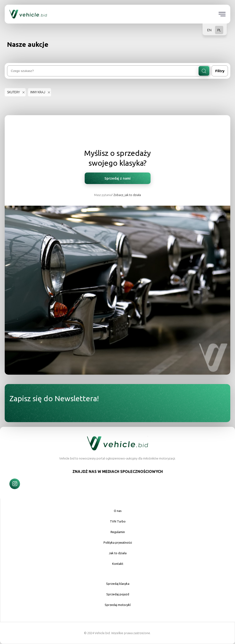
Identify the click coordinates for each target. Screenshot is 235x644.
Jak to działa (118, 553)
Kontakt (118, 564)
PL (219, 30)
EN (209, 30)
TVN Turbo (118, 521)
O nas (118, 511)
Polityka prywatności (118, 542)
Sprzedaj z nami (117, 178)
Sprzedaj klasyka (118, 584)
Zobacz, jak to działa (127, 195)
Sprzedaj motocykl (118, 605)
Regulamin (118, 532)
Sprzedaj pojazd (118, 594)
